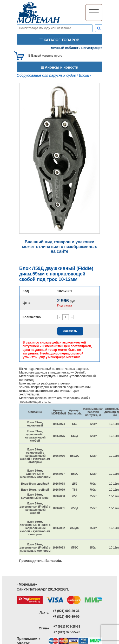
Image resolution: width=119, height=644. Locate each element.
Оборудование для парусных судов (46, 75)
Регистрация (92, 48)
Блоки (84, 75)
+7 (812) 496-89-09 (66, 617)
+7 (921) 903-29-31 (66, 611)
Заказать (70, 331)
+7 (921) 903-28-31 (67, 627)
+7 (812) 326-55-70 (67, 632)
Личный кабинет (65, 48)
